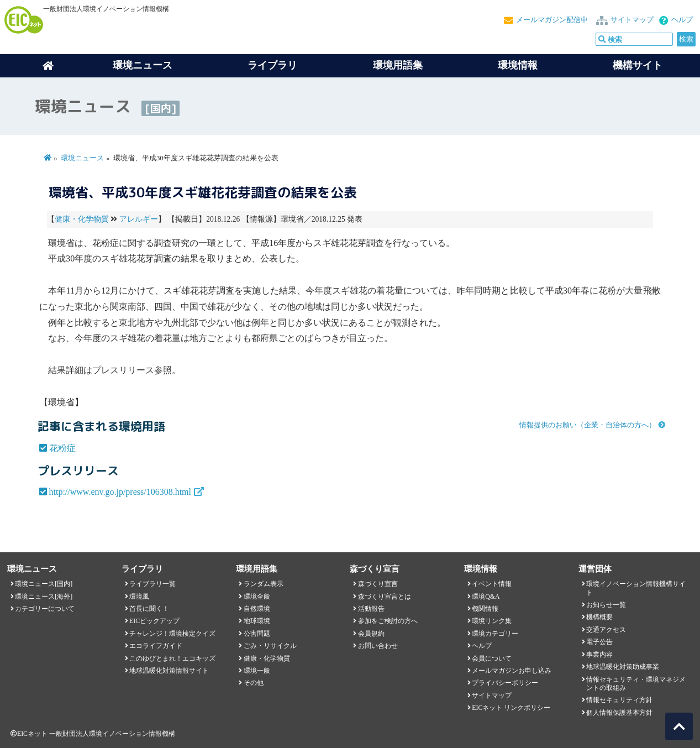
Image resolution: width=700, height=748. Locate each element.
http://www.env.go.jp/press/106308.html (120, 492)
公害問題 (257, 634)
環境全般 (257, 597)
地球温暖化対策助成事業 (623, 667)
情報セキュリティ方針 (619, 700)
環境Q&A (486, 597)
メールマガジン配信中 (552, 20)
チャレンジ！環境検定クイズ (172, 634)
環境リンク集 (492, 621)
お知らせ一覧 (606, 605)
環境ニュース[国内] (44, 584)
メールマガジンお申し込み (512, 671)
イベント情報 (492, 584)
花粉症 (62, 448)
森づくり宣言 (378, 584)
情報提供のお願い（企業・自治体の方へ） (588, 425)
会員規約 (371, 634)
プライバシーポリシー (505, 683)
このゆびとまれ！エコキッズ (172, 658)
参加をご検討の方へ (388, 621)
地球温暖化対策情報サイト (169, 671)
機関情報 (485, 609)
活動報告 (371, 609)
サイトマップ (632, 20)
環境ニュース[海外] (44, 597)
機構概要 (599, 617)
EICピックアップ (154, 621)
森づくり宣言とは (385, 597)
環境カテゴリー (495, 634)
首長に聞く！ (149, 609)
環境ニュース (82, 158)
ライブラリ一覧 (152, 584)
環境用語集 (398, 65)
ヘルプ (682, 20)
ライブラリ (272, 65)
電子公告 (599, 642)
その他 (254, 683)
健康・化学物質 (82, 219)
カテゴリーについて (45, 609)
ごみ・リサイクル (270, 646)
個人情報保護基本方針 (619, 713)
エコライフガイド (156, 646)
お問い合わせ (378, 646)
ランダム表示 (264, 584)
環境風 (139, 597)
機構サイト (638, 65)
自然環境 (257, 609)
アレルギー (139, 219)
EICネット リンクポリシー (511, 708)
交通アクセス (606, 630)
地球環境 (257, 621)
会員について (492, 658)
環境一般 (257, 671)
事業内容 (599, 655)
